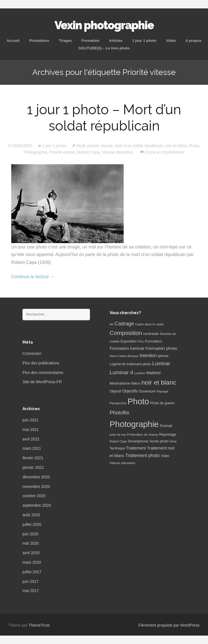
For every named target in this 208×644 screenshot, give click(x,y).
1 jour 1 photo (144, 41)
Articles (116, 41)
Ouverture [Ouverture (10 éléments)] (147, 391)
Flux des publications (41, 363)
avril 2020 (31, 553)
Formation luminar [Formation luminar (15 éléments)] (127, 348)
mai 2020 (31, 543)
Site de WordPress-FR (42, 382)
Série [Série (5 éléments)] (173, 441)
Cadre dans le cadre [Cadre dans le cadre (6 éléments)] (149, 324)
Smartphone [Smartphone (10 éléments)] (138, 441)
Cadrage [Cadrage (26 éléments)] (124, 324)
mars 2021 (32, 448)
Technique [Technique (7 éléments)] (117, 448)
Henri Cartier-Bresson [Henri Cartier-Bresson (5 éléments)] (124, 356)
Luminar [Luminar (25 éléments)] (161, 364)
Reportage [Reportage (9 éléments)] (168, 434)
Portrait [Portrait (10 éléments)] (166, 426)
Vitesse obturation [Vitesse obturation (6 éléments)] (122, 463)
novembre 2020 (36, 487)
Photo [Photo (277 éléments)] (138, 401)
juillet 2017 (32, 572)
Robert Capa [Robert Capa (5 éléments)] (118, 441)
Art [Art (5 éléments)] (112, 324)
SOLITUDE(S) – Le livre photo (104, 48)
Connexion (32, 353)
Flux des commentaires (43, 373)
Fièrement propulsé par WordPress (169, 625)
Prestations (39, 41)
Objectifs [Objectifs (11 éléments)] (130, 391)
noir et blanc (176, 146)
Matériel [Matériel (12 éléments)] (153, 373)
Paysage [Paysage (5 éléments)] (162, 391)
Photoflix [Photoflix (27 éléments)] (119, 413)
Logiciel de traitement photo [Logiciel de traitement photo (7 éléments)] (130, 364)
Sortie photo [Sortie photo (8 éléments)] (159, 441)
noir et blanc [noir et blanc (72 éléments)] (159, 382)
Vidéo (171, 41)
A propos (194, 41)
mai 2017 (31, 591)
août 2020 (31, 515)
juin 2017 (30, 581)
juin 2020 (30, 534)
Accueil (13, 41)
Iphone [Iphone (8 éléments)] (163, 356)
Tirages (65, 41)
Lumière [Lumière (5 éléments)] (140, 373)
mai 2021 (31, 430)
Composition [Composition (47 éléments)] (126, 333)
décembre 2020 (36, 477)
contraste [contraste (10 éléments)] (151, 334)
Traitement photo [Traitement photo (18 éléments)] (143, 455)
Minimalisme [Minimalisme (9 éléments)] (120, 383)
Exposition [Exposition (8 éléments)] (129, 341)
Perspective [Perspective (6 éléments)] (118, 403)
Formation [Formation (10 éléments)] (153, 341)
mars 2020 (32, 562)
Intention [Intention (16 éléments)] (148, 356)
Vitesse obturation (117, 152)
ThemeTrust (39, 625)
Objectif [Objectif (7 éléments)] (115, 391)
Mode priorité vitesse (94, 146)
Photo (194, 146)
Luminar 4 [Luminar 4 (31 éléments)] (121, 372)
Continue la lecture (33, 277)
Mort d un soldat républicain (139, 146)
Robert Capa (88, 152)
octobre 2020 (34, 496)
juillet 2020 (32, 524)
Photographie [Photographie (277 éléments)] (134, 424)
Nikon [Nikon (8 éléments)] (136, 383)
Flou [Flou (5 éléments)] (141, 341)
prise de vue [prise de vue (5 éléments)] (118, 435)
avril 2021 (31, 439)
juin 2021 (30, 420)
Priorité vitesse (62, 152)
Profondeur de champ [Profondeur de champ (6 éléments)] (143, 435)
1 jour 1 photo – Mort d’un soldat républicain (104, 118)
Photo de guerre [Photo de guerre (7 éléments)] (162, 403)
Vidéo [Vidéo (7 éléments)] (165, 456)
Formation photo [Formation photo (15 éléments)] (161, 348)
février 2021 (33, 458)
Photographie (35, 152)
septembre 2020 (37, 505)
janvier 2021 (33, 467)
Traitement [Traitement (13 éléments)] (136, 448)
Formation (91, 41)
